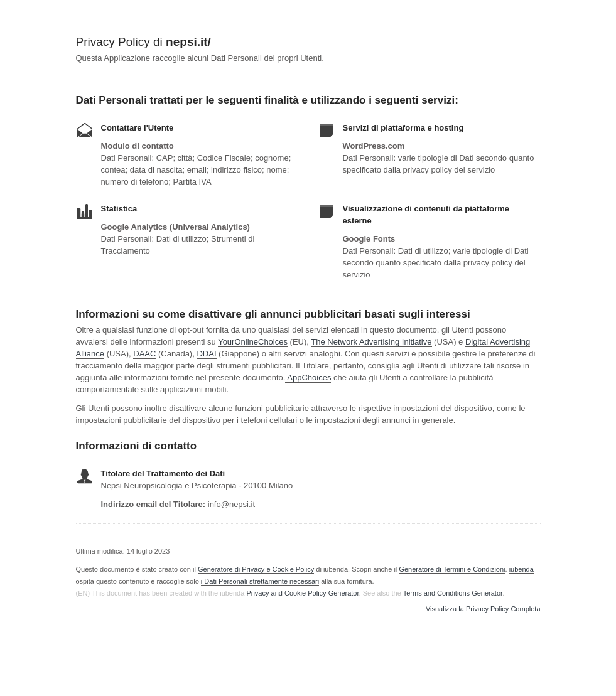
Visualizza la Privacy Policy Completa (483, 609)
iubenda (521, 569)
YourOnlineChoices (253, 342)
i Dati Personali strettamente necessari (260, 581)
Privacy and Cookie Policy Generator (302, 593)
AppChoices (309, 377)
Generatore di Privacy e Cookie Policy (256, 569)
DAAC (144, 354)
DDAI (206, 354)
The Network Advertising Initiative (371, 342)
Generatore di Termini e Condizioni (452, 569)
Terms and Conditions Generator (453, 593)
